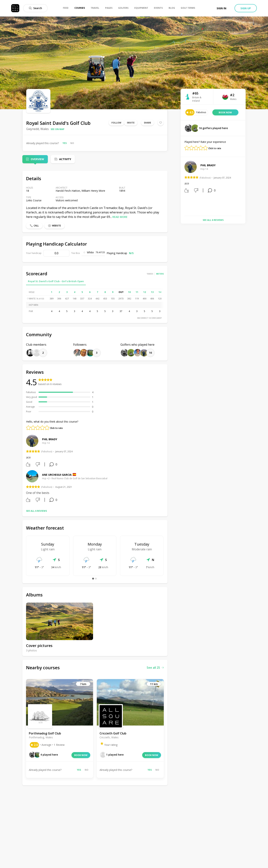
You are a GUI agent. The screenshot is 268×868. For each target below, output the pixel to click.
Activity (65, 159)
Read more (120, 217)
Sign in (221, 8)
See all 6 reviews (36, 511)
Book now (81, 755)
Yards (150, 274)
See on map (58, 129)
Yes (65, 143)
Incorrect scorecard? (150, 318)
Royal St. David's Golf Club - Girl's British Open (56, 281)
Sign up (246, 8)
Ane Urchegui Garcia (57, 475)
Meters (160, 274)
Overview (37, 159)
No (72, 143)
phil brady (50, 439)
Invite (131, 123)
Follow (116, 123)
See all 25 (155, 668)
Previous (182, 187)
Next (245, 187)
